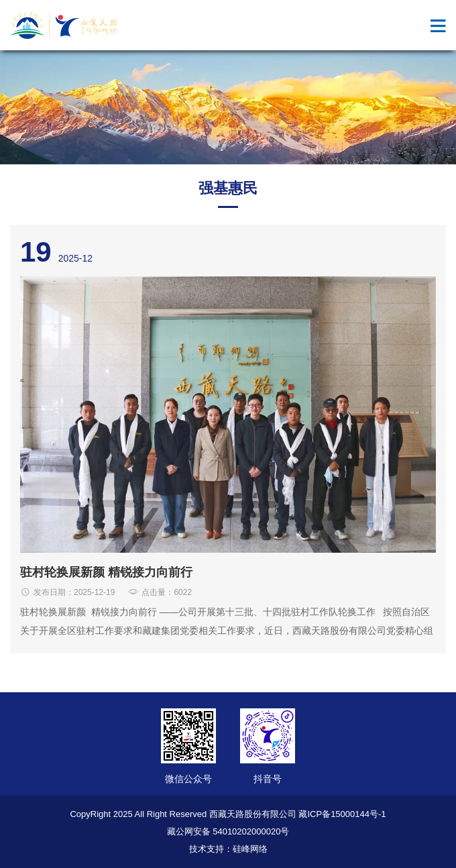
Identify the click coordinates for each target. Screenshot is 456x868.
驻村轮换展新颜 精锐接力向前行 (106, 572)
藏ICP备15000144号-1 (342, 814)
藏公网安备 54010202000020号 (228, 831)
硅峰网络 (250, 849)
